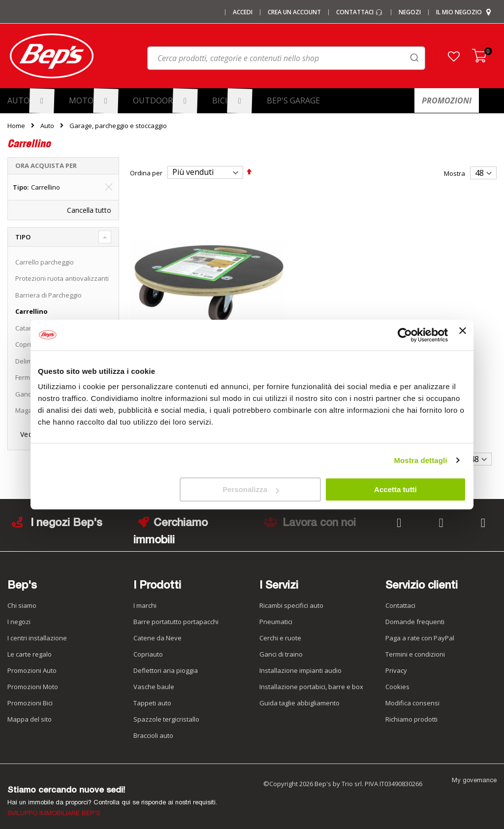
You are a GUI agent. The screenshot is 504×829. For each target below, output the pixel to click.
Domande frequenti (415, 615)
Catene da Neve (157, 631)
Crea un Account (294, 12)
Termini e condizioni (415, 647)
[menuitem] (31, 101)
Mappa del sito (30, 712)
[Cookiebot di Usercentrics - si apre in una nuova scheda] (405, 335)
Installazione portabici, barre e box (311, 680)
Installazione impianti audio (300, 663)
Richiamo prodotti (411, 712)
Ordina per (146, 172)
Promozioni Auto (32, 663)
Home (16, 126)
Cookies (397, 680)
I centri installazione (37, 631)
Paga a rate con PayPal (420, 631)
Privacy (396, 663)
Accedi (243, 12)
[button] (454, 56)
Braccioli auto (153, 729)
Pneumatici (276, 615)
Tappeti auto (152, 696)
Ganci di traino (281, 647)
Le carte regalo (30, 647)
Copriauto (148, 647)
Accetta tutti (395, 489)
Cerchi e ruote (280, 631)
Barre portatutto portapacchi (176, 615)
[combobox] (286, 58)
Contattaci (360, 12)
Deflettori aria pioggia (166, 663)
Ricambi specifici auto (291, 598)
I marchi (145, 598)
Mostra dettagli (420, 460)
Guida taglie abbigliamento (299, 696)
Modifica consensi (412, 696)
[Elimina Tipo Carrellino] (109, 187)
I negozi (19, 615)
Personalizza (251, 489)
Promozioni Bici (30, 696)
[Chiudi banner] (463, 335)
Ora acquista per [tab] (46, 166)
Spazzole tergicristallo (166, 712)
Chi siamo (22, 598)
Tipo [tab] (23, 237)
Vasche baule (154, 680)
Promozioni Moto (33, 680)
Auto (47, 126)
